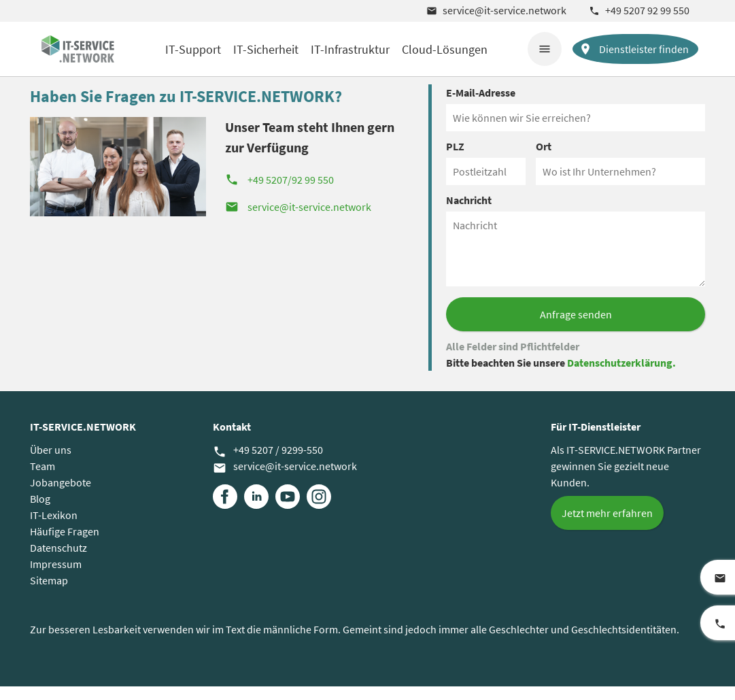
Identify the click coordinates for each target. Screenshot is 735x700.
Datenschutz (58, 561)
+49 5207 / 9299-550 (268, 464)
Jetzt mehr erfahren (607, 527)
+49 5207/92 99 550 (279, 193)
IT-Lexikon (54, 529)
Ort (544, 160)
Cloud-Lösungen (445, 49)
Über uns (51, 463)
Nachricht (469, 214)
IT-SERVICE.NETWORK (83, 440)
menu (545, 49)
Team (42, 480)
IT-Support (193, 49)
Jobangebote (61, 496)
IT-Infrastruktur (350, 49)
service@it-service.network (496, 10)
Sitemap (49, 594)
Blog (40, 512)
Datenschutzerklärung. (621, 376)
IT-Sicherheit (266, 49)
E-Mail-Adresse (481, 106)
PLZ (455, 160)
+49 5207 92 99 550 (639, 10)
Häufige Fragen (65, 545)
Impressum (56, 578)
